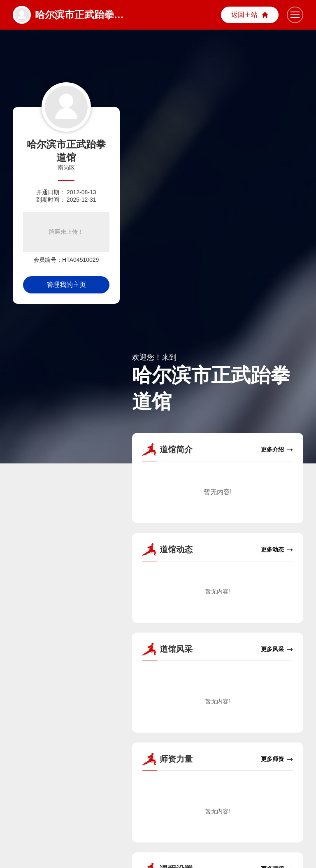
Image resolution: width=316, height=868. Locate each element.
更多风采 (277, 636)
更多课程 (277, 856)
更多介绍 (277, 436)
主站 (250, 15)
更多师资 (277, 746)
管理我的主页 (66, 285)
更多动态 (277, 536)
